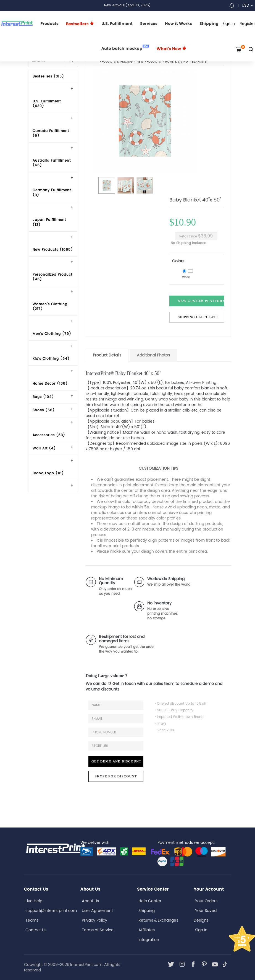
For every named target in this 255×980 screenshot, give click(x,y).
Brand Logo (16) (48, 473)
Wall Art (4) (44, 448)
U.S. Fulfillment (117, 24)
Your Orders (206, 901)
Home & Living (176, 62)
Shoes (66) (44, 410)
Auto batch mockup (125, 48)
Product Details (107, 355)
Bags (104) (43, 397)
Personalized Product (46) (52, 277)
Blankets (199, 62)
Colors (178, 261)
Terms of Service (98, 930)
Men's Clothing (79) (52, 334)
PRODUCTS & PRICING (116, 62)
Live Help (34, 901)
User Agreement (97, 911)
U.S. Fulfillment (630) (47, 104)
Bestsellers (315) (48, 77)
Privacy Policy (94, 920)
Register (247, 24)
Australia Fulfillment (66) (52, 163)
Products (49, 24)
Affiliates (147, 930)
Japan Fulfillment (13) (49, 222)
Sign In (201, 930)
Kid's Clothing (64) (51, 359)
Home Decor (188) (50, 384)
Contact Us (36, 930)
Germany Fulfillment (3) (52, 193)
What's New (171, 49)
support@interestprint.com (51, 911)
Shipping (209, 24)
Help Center (150, 901)
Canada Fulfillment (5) (51, 133)
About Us (90, 901)
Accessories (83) (49, 435)
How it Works (178, 24)
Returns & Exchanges (158, 920)
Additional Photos (153, 355)
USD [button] (247, 5)
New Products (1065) (53, 250)
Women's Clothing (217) (50, 307)
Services (149, 24)
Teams (32, 920)
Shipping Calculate (198, 317)
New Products (149, 62)
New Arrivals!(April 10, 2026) (127, 5)
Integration (149, 940)
